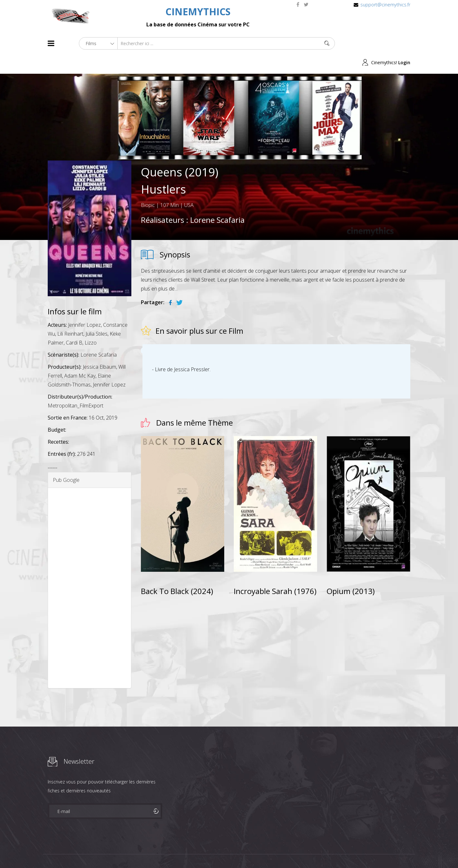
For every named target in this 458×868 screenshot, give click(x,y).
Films (67, 852)
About (49, 852)
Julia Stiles (97, 315)
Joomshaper (284, 851)
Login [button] (404, 43)
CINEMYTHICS (198, 12)
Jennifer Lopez (84, 306)
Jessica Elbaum (99, 348)
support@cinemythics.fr (385, 5)
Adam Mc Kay (80, 357)
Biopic (148, 186)
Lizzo (91, 324)
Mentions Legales (123, 852)
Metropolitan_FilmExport (76, 387)
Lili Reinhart (70, 315)
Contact (156, 852)
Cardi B (74, 324)
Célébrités (89, 852)
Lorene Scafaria (217, 201)
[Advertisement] (90, 569)
